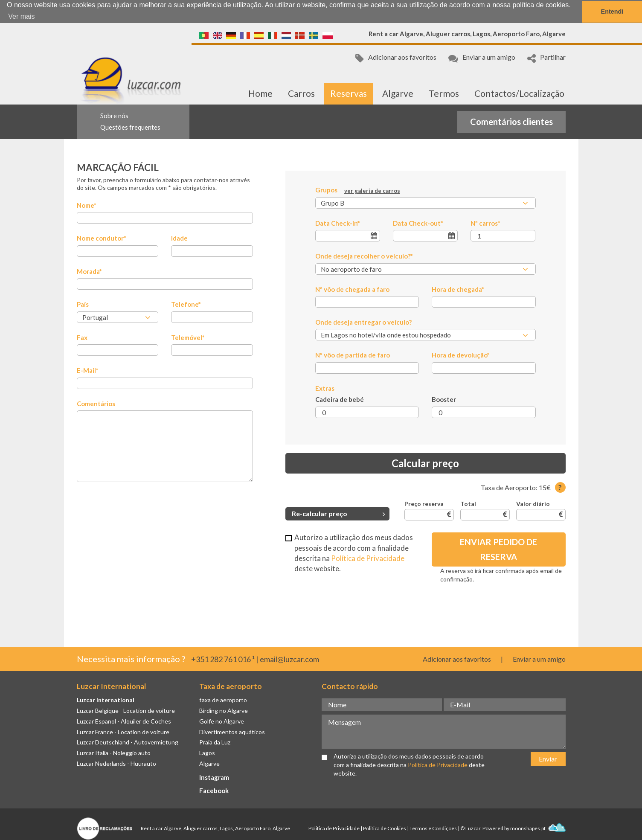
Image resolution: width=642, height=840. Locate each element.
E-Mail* (88, 370)
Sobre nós (114, 115)
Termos (444, 93)
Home (260, 93)
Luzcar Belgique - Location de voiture (126, 710)
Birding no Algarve (224, 710)
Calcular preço (425, 463)
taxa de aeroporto (223, 699)
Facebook (214, 790)
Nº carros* (485, 223)
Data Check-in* (338, 223)
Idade (179, 238)
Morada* (89, 271)
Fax (82, 337)
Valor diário (533, 504)
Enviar (548, 758)
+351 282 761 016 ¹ (223, 659)
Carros (301, 93)
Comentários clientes (511, 121)
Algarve (398, 93)
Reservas (349, 93)
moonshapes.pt (538, 828)
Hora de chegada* (458, 289)
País (83, 304)
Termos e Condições (433, 828)
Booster (444, 399)
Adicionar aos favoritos (396, 58)
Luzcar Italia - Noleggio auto (114, 752)
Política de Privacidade (368, 558)
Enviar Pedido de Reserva (498, 549)
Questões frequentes (130, 127)
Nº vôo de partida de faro (353, 355)
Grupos (358, 190)
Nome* (87, 205)
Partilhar (546, 58)
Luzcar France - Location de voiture (123, 731)
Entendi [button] (612, 12)
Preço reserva (424, 504)
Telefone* (186, 304)
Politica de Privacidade (334, 828)
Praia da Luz (215, 742)
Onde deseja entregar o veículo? (363, 322)
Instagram (214, 777)
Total (468, 504)
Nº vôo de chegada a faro (352, 289)
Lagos (207, 752)
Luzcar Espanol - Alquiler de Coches (124, 721)
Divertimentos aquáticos (232, 731)
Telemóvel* (188, 337)
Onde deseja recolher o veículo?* (364, 256)
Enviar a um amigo (482, 58)
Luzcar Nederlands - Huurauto (116, 763)
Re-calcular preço (338, 513)
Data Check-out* (418, 223)
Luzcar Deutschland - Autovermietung (128, 742)
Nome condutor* (102, 238)
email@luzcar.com (289, 659)
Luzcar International (106, 699)
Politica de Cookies (385, 828)
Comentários (96, 403)
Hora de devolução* (461, 355)
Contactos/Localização (519, 93)
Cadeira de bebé (340, 399)
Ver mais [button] (21, 16)
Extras (325, 388)
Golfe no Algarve (222, 721)
